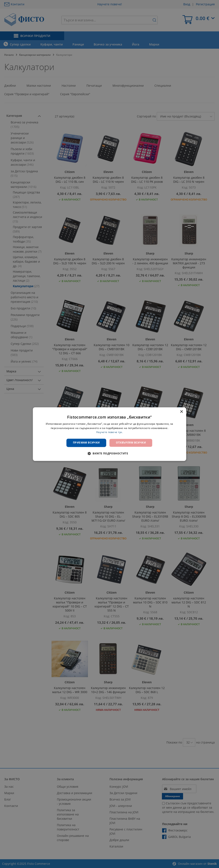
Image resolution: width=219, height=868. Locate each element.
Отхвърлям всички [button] (131, 443)
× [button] (181, 412)
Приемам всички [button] (86, 443)
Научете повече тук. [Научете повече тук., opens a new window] (109, 432)
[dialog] (110, 434)
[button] (109, 453)
